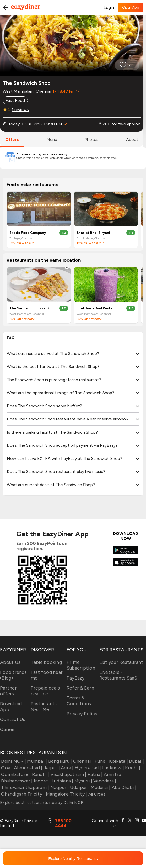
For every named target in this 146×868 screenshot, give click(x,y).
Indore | (42, 781)
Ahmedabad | (28, 768)
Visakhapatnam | (68, 774)
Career (8, 729)
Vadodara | (104, 781)
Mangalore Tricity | (66, 794)
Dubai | (136, 761)
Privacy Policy (82, 714)
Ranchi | (40, 774)
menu (52, 140)
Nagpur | (59, 787)
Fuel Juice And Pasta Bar (97, 308)
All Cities (96, 794)
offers (12, 140)
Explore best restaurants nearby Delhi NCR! (42, 803)
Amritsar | (114, 774)
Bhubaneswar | (16, 781)
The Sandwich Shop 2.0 (29, 308)
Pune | (101, 761)
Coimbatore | (15, 774)
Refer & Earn (80, 688)
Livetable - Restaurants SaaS (118, 675)
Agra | (67, 768)
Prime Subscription (81, 665)
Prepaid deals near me (45, 691)
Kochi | (132, 768)
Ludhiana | (62, 781)
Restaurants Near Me (44, 707)
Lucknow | (113, 768)
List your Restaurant (121, 662)
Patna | (95, 774)
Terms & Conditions (79, 701)
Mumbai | (36, 761)
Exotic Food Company (28, 233)
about (132, 140)
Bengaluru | (59, 761)
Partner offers (8, 691)
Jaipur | (51, 768)
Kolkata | (118, 761)
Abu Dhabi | (124, 787)
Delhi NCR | (13, 761)
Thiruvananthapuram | (25, 787)
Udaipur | (79, 787)
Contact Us (13, 719)
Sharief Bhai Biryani (93, 233)
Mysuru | (83, 781)
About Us (10, 662)
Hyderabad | (87, 768)
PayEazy (76, 678)
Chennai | (83, 761)
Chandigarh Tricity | (22, 794)
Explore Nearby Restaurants (73, 858)
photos (91, 140)
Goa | (6, 768)
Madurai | (100, 787)
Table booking (46, 662)
